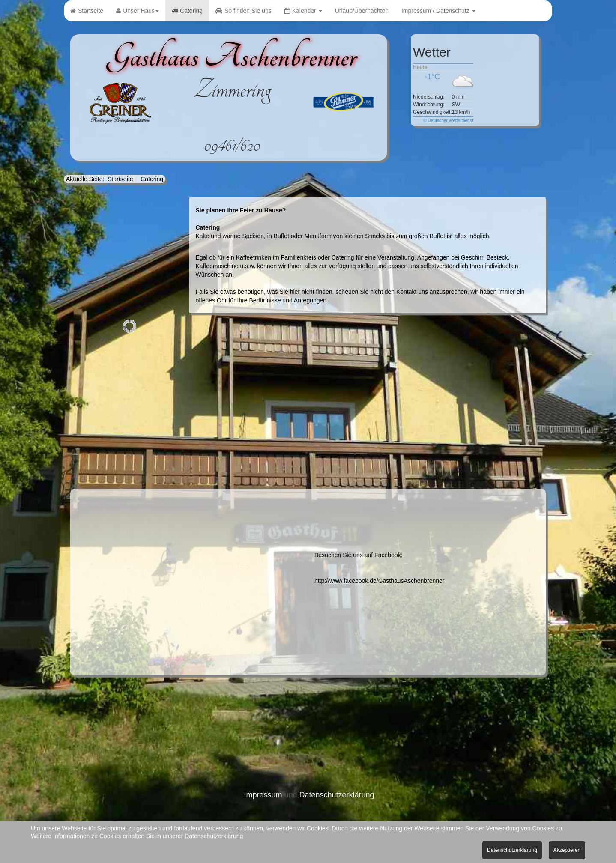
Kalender (303, 11)
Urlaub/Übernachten (362, 11)
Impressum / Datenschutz (438, 11)
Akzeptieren (567, 850)
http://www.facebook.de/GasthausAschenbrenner (380, 581)
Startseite (87, 11)
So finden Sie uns (244, 11)
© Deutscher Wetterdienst (448, 121)
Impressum (263, 795)
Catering (187, 11)
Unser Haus (138, 11)
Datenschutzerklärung (336, 795)
